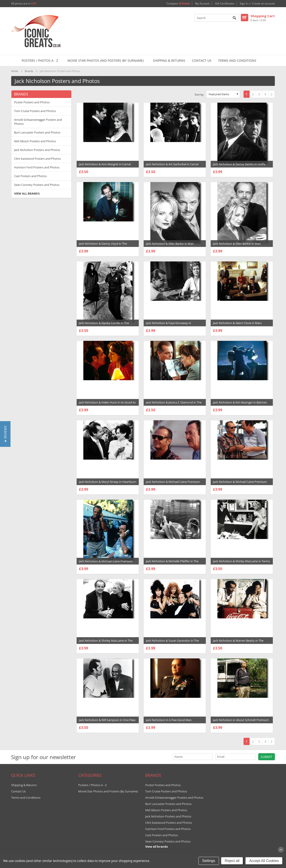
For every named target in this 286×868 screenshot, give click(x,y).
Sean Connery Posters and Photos (37, 185)
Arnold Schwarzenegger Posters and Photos (38, 122)
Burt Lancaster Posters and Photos (37, 132)
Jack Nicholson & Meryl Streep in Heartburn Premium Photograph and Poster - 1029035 (108, 484)
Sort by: (199, 94)
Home (15, 71)
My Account (202, 4)
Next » (272, 94)
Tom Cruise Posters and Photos (35, 111)
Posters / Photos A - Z (40, 60)
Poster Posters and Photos (32, 102)
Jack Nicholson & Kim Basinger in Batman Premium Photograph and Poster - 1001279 (242, 405)
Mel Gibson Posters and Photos (35, 141)
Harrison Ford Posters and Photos (37, 167)
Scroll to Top (281, 850)
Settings (209, 861)
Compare (178, 4)
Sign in (244, 4)
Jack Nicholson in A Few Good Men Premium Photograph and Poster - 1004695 (175, 722)
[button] (5, 434)
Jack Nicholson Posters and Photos (37, 150)
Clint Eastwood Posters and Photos (37, 159)
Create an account (263, 4)
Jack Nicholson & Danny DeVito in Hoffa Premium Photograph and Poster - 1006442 (242, 166)
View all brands (27, 193)
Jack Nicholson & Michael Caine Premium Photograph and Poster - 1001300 (106, 563)
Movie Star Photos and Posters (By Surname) (106, 60)
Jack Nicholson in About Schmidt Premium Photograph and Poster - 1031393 (241, 722)
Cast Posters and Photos (30, 176)
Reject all (232, 861)
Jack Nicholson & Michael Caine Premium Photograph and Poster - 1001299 (240, 484)
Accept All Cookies (264, 861)
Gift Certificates (225, 4)
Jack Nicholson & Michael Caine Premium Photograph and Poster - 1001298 (173, 484)
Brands (29, 71)
